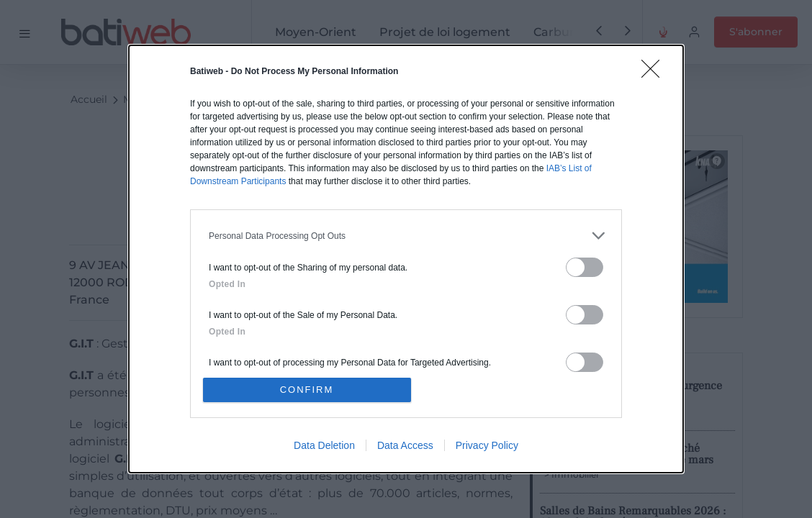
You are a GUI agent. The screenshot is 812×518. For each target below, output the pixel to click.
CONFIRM (307, 390)
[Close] (655, 73)
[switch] (585, 267)
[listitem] (406, 236)
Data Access (405, 445)
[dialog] (406, 259)
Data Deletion (324, 445)
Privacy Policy (487, 445)
